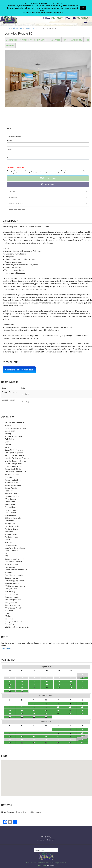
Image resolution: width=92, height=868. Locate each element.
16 (10, 684)
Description (12, 40)
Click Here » (6, 648)
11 (34, 681)
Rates (66, 40)
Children (10, 158)
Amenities (55, 40)
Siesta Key (30, 28)
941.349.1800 (53, 18)
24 (22, 688)
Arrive (9, 128)
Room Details (41, 40)
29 (82, 688)
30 (10, 691)
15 (82, 681)
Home (7, 28)
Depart (9, 141)
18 (34, 684)
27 (59, 688)
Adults (9, 149)
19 (47, 684)
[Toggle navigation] (86, 23)
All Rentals (18, 28)
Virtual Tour (26, 40)
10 (22, 681)
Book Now (48, 184)
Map (87, 40)
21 (71, 684)
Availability (77, 40)
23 (10, 688)
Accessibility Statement (46, 838)
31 (22, 691)
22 (82, 684)
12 (47, 681)
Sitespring (50, 864)
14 (71, 681)
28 (71, 688)
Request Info (48, 178)
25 (34, 688)
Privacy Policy (46, 835)
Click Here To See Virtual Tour (19, 370)
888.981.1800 (77, 18)
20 (59, 684)
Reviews (10, 45)
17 (22, 684)
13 (59, 681)
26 (47, 688)
